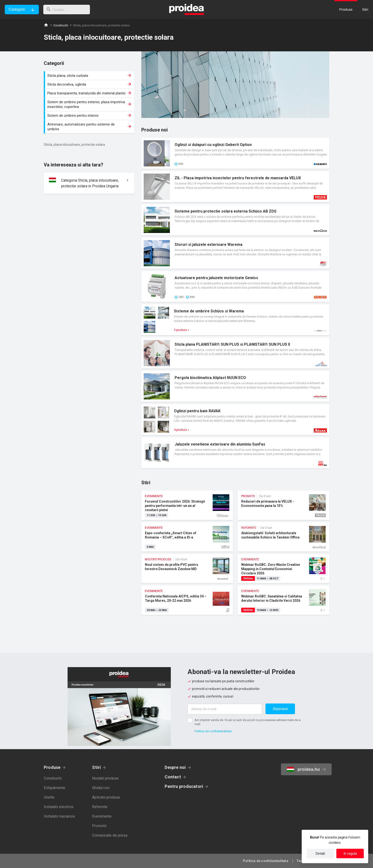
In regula (350, 853)
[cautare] (69, 10)
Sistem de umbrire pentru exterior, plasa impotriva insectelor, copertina (90, 104)
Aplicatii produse (106, 797)
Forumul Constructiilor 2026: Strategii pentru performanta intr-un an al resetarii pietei (187, 505)
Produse (52, 767)
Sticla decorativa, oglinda (90, 84)
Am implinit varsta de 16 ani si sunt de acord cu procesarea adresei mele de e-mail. (248, 722)
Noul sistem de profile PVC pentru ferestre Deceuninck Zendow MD (187, 569)
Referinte (100, 807)
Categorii (17, 9)
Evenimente (102, 816)
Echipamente (54, 788)
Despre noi (175, 767)
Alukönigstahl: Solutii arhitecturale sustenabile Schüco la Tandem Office (283, 537)
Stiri (96, 767)
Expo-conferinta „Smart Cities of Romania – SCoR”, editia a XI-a (187, 537)
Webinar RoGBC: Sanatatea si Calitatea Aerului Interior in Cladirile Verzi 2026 (283, 600)
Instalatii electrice (59, 807)
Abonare (280, 709)
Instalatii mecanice (59, 816)
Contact (173, 777)
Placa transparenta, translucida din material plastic (90, 93)
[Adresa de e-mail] (225, 709)
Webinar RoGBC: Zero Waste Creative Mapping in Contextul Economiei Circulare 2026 (283, 569)
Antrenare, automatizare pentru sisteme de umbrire (90, 127)
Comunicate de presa (110, 835)
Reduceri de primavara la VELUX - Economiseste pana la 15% (283, 505)
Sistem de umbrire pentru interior (90, 116)
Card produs (235, 153)
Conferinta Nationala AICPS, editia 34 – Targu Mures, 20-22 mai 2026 (187, 600)
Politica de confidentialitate (213, 731)
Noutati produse (105, 778)
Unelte (49, 797)
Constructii (61, 25)
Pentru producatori (184, 786)
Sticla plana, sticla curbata (90, 76)
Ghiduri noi (101, 788)
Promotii (99, 826)
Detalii (320, 853)
